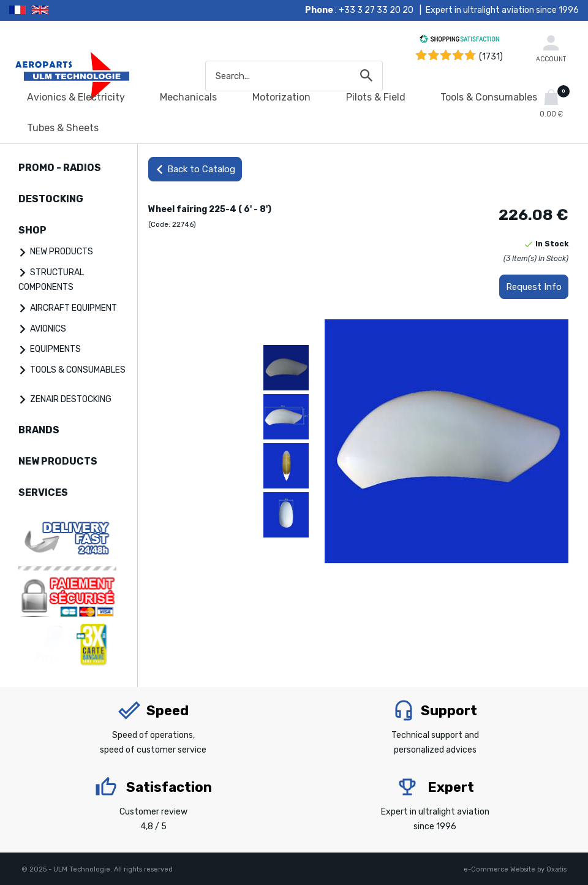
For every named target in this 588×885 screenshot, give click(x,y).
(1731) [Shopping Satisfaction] (491, 57)
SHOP (32, 230)
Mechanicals (188, 97)
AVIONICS (48, 329)
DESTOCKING (51, 199)
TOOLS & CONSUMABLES (78, 370)
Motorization (281, 97)
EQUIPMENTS (55, 349)
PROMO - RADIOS (60, 168)
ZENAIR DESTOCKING (71, 399)
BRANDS (39, 430)
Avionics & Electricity (76, 97)
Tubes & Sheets (63, 128)
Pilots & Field (376, 97)
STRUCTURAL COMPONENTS (51, 280)
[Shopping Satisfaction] (459, 41)
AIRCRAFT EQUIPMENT (73, 308)
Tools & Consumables (489, 97)
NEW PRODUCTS (62, 252)
